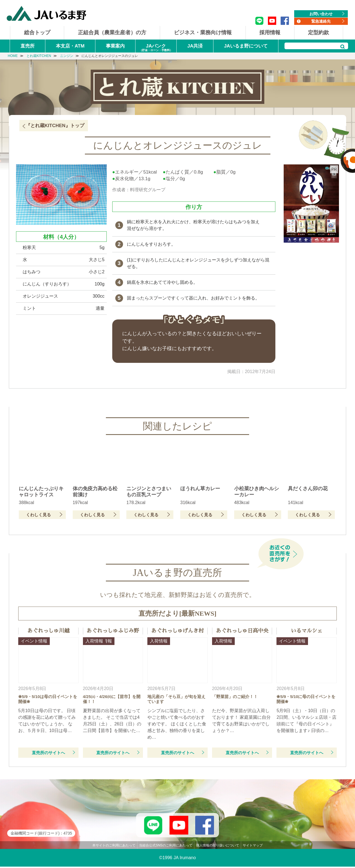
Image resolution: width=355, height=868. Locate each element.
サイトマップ (253, 847)
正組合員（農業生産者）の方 (112, 32)
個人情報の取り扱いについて (218, 847)
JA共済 (195, 46)
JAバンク (156, 48)
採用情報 (270, 32)
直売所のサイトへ (48, 753)
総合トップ (37, 32)
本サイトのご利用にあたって (114, 847)
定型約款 (319, 32)
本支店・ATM (70, 46)
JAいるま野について (246, 46)
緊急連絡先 (321, 21)
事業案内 (115, 46)
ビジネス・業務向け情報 (203, 32)
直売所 (28, 46)
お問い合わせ (321, 14)
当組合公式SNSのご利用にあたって (166, 847)
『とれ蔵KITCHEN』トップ (55, 126)
